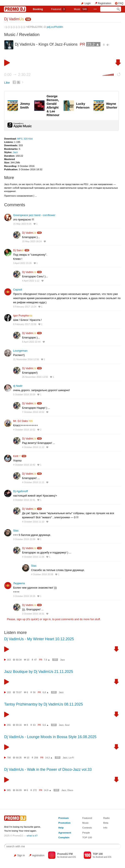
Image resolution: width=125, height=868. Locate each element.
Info (105, 828)
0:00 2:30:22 (17, 75)
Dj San (18, 250)
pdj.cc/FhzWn (55, 27)
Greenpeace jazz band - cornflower (34, 215)
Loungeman (20, 351)
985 (9, 790)
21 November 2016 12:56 (26, 359)
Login (88, 3)
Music (81, 9)
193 (9, 692)
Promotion (64, 823)
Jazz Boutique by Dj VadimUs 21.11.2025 (39, 672)
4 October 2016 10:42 (24, 465)
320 (55, 660)
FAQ (121, 3)
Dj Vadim (14, 19)
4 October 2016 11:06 (33, 557)
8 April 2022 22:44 (31, 342)
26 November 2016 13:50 (35, 377)
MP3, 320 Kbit (25, 139)
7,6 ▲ (47, 660)
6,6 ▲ (46, 725)
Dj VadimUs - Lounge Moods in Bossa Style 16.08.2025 (50, 737)
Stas (16, 531)
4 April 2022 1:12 (31, 281)
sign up (21, 619)
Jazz (15, 152)
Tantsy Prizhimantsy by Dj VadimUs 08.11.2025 (44, 704)
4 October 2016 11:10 (33, 522)
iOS (74, 857)
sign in (47, 619)
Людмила (19, 583)
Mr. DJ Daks (23, 421)
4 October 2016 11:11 (33, 482)
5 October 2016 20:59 (24, 394)
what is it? (32, 835)
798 (9, 758)
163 (9, 660)
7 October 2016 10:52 (33, 412)
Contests (87, 828)
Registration (105, 3)
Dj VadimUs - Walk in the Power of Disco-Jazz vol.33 (48, 769)
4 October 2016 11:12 (33, 447)
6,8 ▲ (46, 692)
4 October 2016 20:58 (42, 574)
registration (38, 855)
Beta (106, 823)
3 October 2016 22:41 (24, 500)
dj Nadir (18, 386)
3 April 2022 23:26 (22, 263)
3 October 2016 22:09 (24, 539)
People (86, 833)
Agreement (65, 833)
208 (36, 758)
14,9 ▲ (48, 790)
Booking (38, 9)
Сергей (18, 290)
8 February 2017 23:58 (25, 324)
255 (9, 725)
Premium (64, 818)
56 (34, 692)
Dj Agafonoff (21, 491)
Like (7, 83)
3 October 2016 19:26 (24, 596)
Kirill (17, 456)
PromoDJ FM (65, 854)
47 (35, 660)
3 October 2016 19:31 (33, 614)
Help (61, 828)
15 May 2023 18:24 (32, 241)
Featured (58, 9)
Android (64, 857)
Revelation (29, 34)
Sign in (21, 855)
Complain (64, 837)
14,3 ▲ (49, 758)
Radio (107, 818)
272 (35, 790)
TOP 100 (87, 837)
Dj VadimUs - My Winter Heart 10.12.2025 (39, 639)
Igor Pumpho (23, 316)
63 (34, 725)
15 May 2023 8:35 (22, 224)
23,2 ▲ (93, 44)
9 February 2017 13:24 (25, 307)
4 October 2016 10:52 (24, 430)
